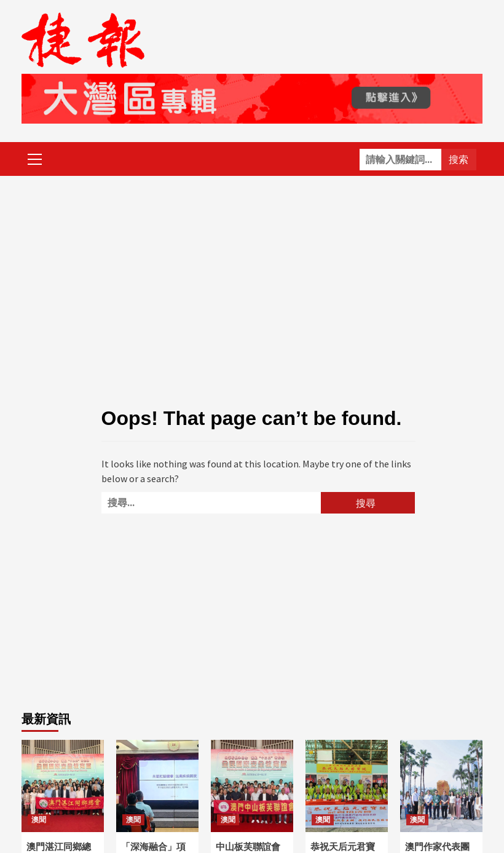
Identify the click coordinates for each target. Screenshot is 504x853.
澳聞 (39, 820)
